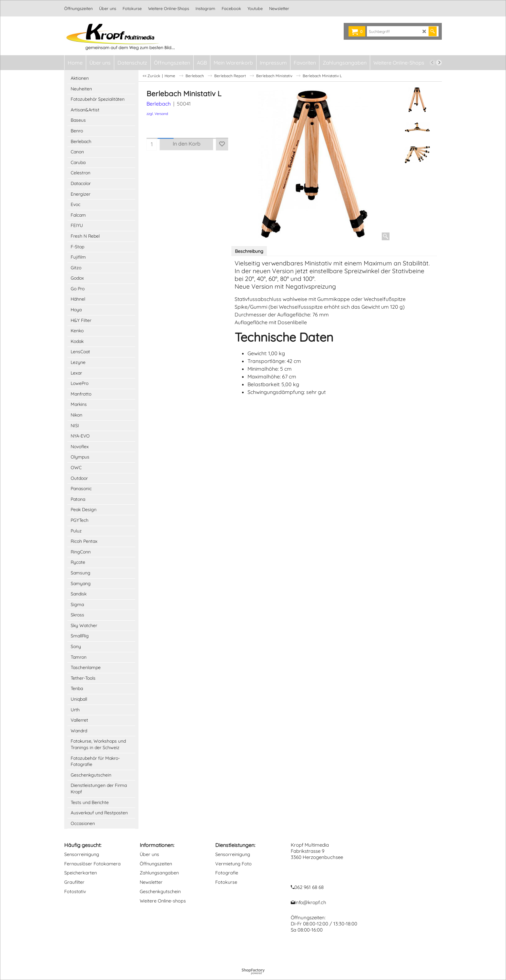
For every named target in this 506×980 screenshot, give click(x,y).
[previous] (432, 63)
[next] (439, 63)
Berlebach (159, 104)
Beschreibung (249, 251)
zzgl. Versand (157, 114)
